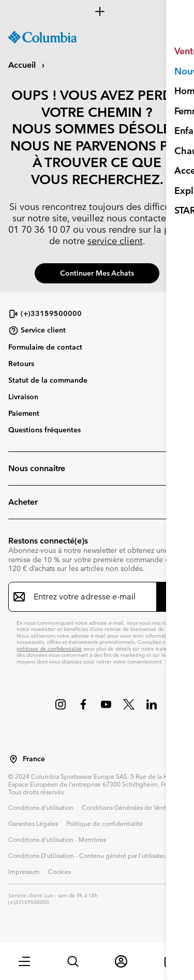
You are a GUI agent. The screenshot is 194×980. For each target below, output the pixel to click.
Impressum (24, 871)
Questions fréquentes (44, 430)
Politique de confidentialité (105, 823)
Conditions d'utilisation (41, 807)
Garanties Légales (33, 823)
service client (115, 241)
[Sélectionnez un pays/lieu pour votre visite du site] (13, 759)
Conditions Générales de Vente (126, 807)
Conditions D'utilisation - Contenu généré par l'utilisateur (89, 855)
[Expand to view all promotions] (97, 11)
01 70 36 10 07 (39, 229)
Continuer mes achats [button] (97, 273)
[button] (24, 961)
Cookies (59, 871)
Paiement (24, 413)
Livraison (23, 397)
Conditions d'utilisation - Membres (57, 839)
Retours (21, 364)
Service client (37, 330)
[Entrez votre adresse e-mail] (91, 597)
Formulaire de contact (45, 347)
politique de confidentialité (49, 649)
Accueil (23, 65)
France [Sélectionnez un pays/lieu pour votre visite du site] (34, 759)
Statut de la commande (48, 380)
